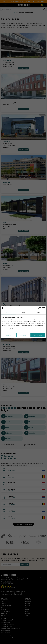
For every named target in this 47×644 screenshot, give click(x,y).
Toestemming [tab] (8, 312)
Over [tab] (39, 312)
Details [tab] (24, 312)
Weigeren (9, 335)
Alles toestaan (38, 335)
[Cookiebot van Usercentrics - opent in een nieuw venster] (39, 308)
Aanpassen (24, 335)
